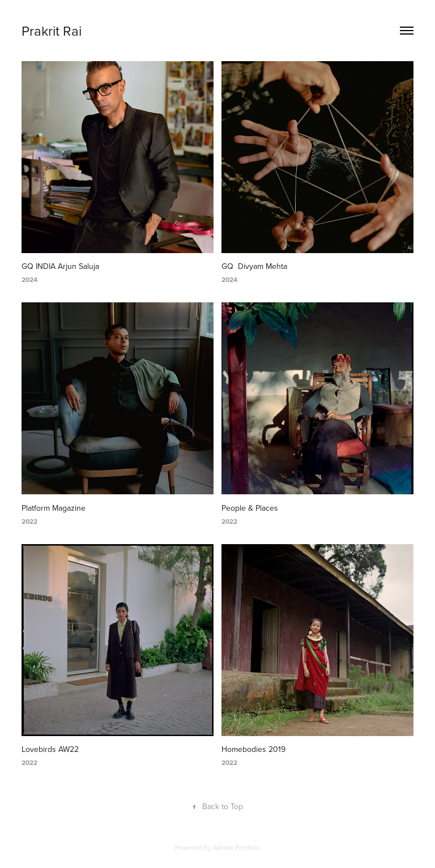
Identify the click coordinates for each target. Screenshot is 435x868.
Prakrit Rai (52, 31)
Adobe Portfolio (237, 847)
